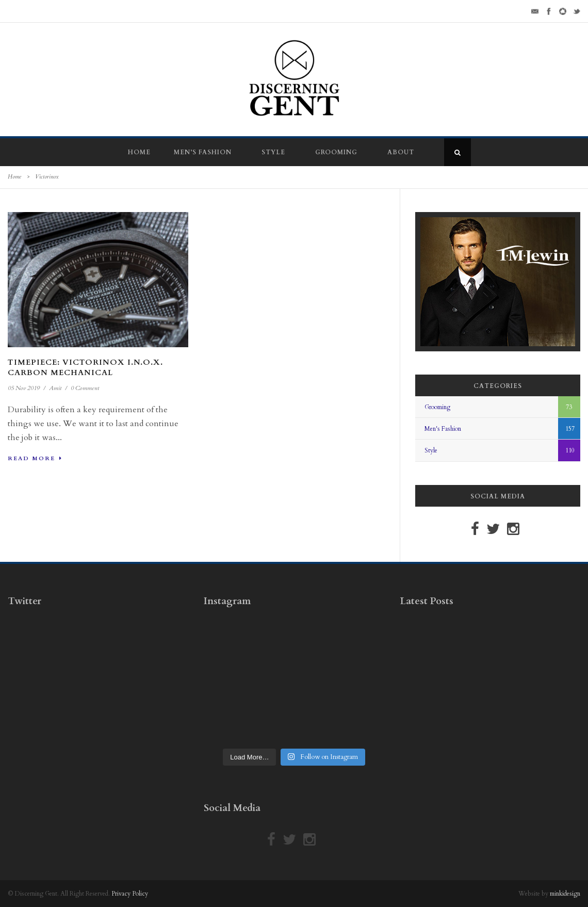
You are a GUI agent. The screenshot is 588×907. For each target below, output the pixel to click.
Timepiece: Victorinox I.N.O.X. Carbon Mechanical (85, 367)
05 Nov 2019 (24, 388)
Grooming (336, 152)
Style (273, 152)
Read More (35, 458)
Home (139, 152)
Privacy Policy (130, 894)
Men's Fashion (443, 429)
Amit (55, 388)
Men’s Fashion (203, 152)
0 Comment (85, 388)
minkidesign (565, 894)
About (401, 152)
